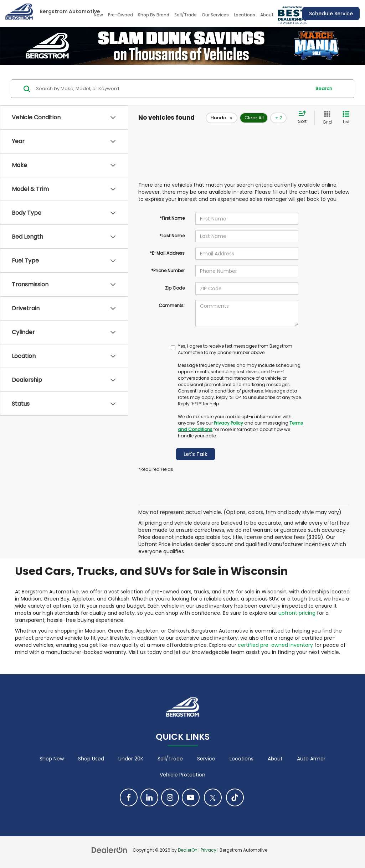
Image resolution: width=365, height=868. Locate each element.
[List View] (346, 118)
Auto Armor (311, 759)
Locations (245, 15)
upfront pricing (297, 613)
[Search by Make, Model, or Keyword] (172, 89)
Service (206, 759)
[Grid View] (326, 118)
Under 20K (131, 759)
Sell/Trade (186, 15)
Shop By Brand (154, 15)
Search (324, 89)
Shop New (52, 759)
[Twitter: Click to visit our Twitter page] (213, 797)
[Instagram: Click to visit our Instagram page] (170, 797)
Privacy (209, 850)
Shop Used (91, 759)
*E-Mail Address (167, 253)
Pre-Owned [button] (120, 15)
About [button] (267, 15)
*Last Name (172, 236)
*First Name (172, 218)
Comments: (172, 305)
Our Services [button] (215, 15)
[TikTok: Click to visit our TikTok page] (235, 797)
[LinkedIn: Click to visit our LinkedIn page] (149, 797)
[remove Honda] (222, 118)
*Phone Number (168, 271)
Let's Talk (196, 454)
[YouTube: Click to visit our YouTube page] (191, 797)
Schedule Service (331, 14)
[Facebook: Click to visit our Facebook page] (129, 797)
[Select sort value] (304, 118)
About (275, 759)
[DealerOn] (109, 850)
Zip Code (175, 288)
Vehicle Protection (182, 775)
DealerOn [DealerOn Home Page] (188, 850)
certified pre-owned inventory (275, 645)
